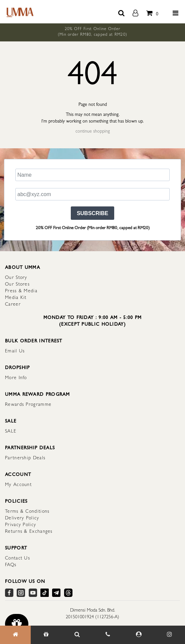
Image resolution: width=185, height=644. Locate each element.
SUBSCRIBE (93, 213)
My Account (18, 485)
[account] (135, 12)
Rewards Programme (28, 405)
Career (13, 305)
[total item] (151, 12)
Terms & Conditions (27, 512)
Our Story (16, 278)
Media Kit (16, 298)
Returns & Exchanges (29, 532)
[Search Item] (77, 635)
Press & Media (21, 291)
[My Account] (139, 635)
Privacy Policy (21, 525)
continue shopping (93, 132)
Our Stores (17, 285)
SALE (11, 432)
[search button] (121, 12)
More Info (16, 378)
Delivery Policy (22, 518)
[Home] (15, 635)
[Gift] (46, 635)
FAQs (11, 565)
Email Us (15, 351)
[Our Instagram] (169, 635)
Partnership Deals (25, 458)
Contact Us (18, 558)
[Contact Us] (108, 635)
